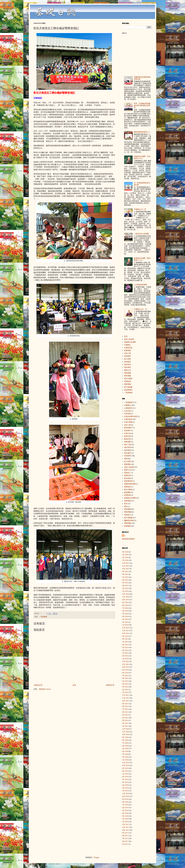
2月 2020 (125, 757)
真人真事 (127, 359)
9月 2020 (125, 737)
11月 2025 (125, 566)
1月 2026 (125, 560)
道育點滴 (127, 381)
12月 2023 (126, 628)
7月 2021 (125, 709)
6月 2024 (125, 611)
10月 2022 (126, 667)
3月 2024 (125, 619)
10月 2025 (126, 569)
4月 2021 (125, 718)
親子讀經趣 (128, 387)
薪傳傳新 (127, 526)
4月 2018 (125, 813)
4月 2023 (125, 650)
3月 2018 (125, 816)
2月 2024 (125, 622)
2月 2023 (125, 656)
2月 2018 (125, 819)
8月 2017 (125, 836)
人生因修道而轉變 (140, 285)
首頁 (74, 685)
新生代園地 (128, 379)
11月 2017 (125, 827)
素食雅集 (127, 464)
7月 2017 (125, 839)
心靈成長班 (128, 408)
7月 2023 (125, 642)
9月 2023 (125, 636)
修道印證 (127, 439)
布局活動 (127, 414)
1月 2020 (125, 760)
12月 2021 (126, 695)
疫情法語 (127, 436)
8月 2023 (125, 639)
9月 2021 (125, 704)
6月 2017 (125, 841)
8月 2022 (125, 673)
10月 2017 (126, 830)
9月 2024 (125, 602)
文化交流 (127, 411)
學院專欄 (127, 373)
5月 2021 (125, 715)
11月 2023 (125, 631)
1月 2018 (125, 822)
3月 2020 (125, 754)
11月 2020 (125, 732)
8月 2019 (125, 771)
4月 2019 (125, 782)
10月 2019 (126, 765)
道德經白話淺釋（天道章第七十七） (142, 157)
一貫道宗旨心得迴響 (141, 234)
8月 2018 (125, 802)
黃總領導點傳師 (130, 484)
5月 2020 (125, 749)
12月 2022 (126, 662)
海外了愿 (127, 445)
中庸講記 (127, 345)
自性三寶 (127, 353)
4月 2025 (125, 586)
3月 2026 (125, 555)
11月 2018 (125, 794)
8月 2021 (125, 706)
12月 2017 (126, 824)
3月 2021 (125, 720)
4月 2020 (125, 751)
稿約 (126, 506)
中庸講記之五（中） (141, 309)
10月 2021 (126, 701)
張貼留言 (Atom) (45, 689)
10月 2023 (126, 633)
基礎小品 (127, 370)
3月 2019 (125, 785)
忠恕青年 (127, 431)
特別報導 (127, 356)
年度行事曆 (128, 422)
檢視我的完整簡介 (129, 539)
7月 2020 (125, 743)
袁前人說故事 (129, 339)
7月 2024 (125, 608)
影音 (126, 504)
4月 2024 (125, 617)
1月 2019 (125, 791)
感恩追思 (127, 487)
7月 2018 (125, 805)
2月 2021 (125, 723)
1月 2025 (125, 591)
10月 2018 (126, 796)
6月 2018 (125, 808)
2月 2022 (125, 690)
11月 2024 (125, 597)
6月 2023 (125, 645)
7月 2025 (125, 577)
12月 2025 (126, 563)
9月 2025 (125, 572)
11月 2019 (125, 763)
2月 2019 (125, 788)
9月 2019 (125, 768)
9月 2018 (125, 799)
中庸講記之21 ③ (140, 209)
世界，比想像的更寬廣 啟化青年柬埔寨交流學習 (142, 106)
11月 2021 (125, 698)
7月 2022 (125, 676)
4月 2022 (125, 684)
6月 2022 (125, 678)
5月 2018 (125, 810)
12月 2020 (126, 729)
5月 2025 (125, 583)
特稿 (126, 459)
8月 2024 (125, 605)
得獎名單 (127, 476)
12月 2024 (126, 594)
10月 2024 (126, 600)
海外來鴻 (127, 365)
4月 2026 (125, 552)
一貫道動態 (43, 617)
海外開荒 (127, 362)
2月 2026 (125, 557)
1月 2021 (125, 726)
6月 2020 (125, 746)
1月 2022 (125, 692)
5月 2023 (125, 647)
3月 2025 (125, 588)
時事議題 (127, 442)
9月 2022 (125, 670)
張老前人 (127, 473)
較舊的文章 (110, 685)
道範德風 (127, 350)
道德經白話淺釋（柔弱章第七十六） (142, 259)
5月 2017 (125, 844)
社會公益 (127, 433)
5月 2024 (125, 614)
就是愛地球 (128, 390)
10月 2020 (126, 734)
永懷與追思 (128, 348)
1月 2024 (125, 625)
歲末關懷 (127, 492)
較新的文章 (38, 685)
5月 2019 (125, 779)
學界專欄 (127, 376)
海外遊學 (127, 367)
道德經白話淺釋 (130, 342)
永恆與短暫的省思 (131, 416)
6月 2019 (125, 777)
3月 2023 (125, 653)
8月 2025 (125, 574)
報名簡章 (127, 478)
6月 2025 (125, 580)
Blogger (96, 857)
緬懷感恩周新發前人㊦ (142, 132)
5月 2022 (125, 681)
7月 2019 (125, 774)
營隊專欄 (127, 384)
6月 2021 (125, 712)
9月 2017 (125, 833)
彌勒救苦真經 (129, 521)
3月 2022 (125, 687)
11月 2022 (125, 664)
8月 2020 (125, 740)
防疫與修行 (128, 428)
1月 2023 (125, 659)
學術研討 (127, 515)
